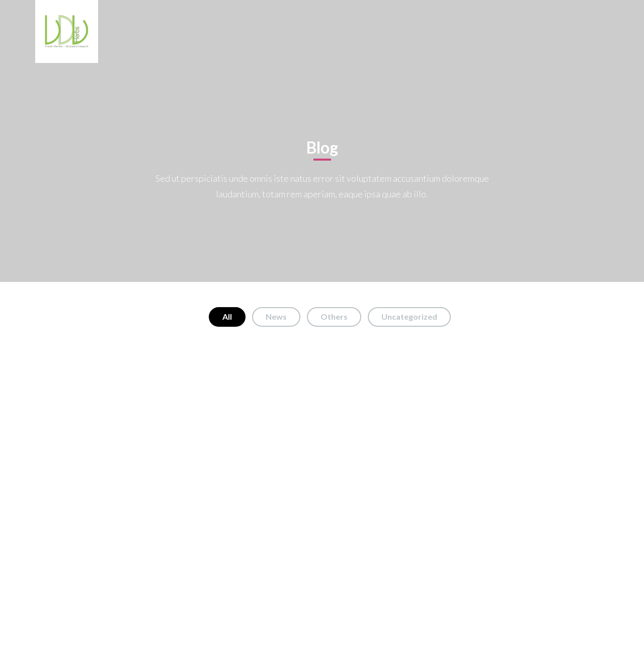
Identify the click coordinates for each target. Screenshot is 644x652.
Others (334, 316)
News (276, 316)
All (227, 316)
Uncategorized (409, 316)
